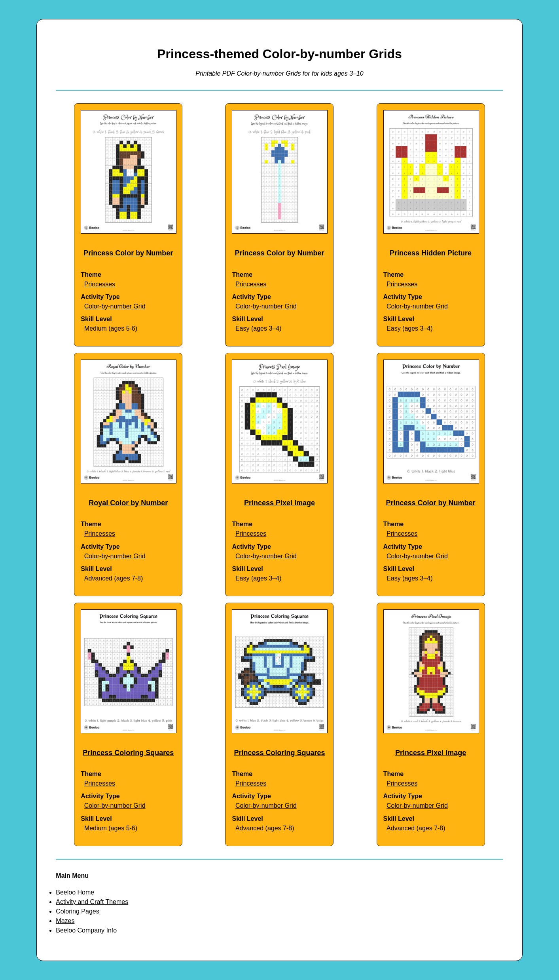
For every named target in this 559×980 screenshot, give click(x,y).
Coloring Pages (77, 911)
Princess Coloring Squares (128, 753)
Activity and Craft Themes (92, 902)
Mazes (65, 921)
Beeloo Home (75, 892)
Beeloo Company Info (86, 930)
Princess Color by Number (128, 253)
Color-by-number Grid (115, 306)
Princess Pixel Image (279, 503)
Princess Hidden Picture (431, 253)
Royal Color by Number (128, 503)
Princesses (100, 284)
